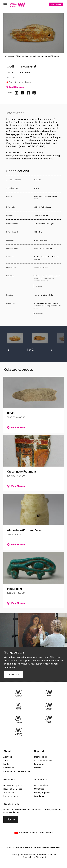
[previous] (11, 350)
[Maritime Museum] (49, 707)
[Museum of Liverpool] (18, 694)
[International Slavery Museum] (18, 707)
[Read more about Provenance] (47, 281)
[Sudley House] (49, 719)
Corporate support (43, 761)
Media (6, 764)
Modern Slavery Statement (34, 855)
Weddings (39, 796)
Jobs (6, 761)
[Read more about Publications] (47, 309)
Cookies (52, 855)
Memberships (41, 757)
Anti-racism (9, 793)
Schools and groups (13, 785)
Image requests (11, 796)
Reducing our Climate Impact (17, 771)
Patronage (39, 764)
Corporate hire (41, 785)
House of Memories (13, 789)
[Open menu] (5, 5)
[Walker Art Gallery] (18, 719)
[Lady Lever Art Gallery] (18, 732)
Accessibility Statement (34, 857)
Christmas (39, 789)
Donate (38, 768)
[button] (15, 340)
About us (8, 757)
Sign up (11, 819)
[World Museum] (49, 694)
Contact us (9, 768)
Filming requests (42, 793)
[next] (49, 350)
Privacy (16, 855)
